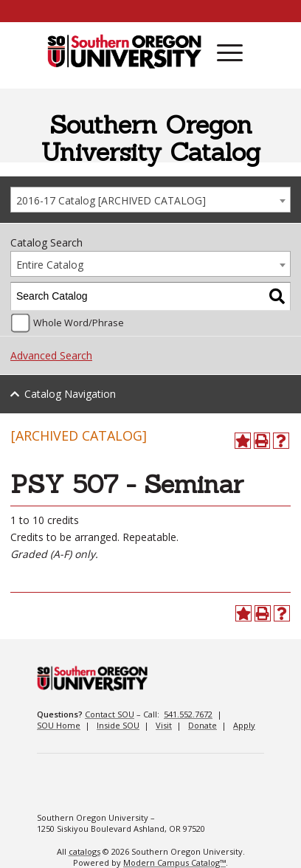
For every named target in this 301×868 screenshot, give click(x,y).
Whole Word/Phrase (79, 323)
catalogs (84, 851)
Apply (244, 725)
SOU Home (59, 725)
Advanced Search (51, 355)
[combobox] (150, 200)
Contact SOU (110, 714)
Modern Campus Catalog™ (174, 862)
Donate (203, 725)
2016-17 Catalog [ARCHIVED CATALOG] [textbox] (111, 200)
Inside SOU (118, 725)
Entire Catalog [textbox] (50, 265)
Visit (164, 725)
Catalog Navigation (70, 394)
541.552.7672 (188, 714)
